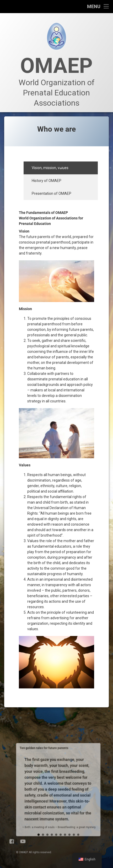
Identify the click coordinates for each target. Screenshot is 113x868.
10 (60, 769)
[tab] (61, 168)
